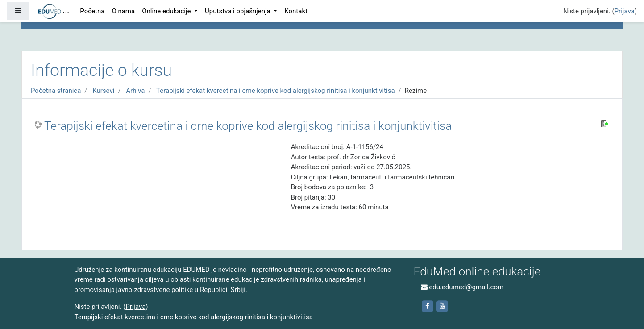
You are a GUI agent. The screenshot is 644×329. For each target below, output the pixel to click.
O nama (123, 11)
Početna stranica (56, 91)
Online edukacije (167, 11)
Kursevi (103, 91)
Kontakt (296, 11)
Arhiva (135, 91)
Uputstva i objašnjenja (238, 11)
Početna (92, 11)
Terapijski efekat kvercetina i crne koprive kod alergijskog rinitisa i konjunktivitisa (276, 91)
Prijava (625, 11)
